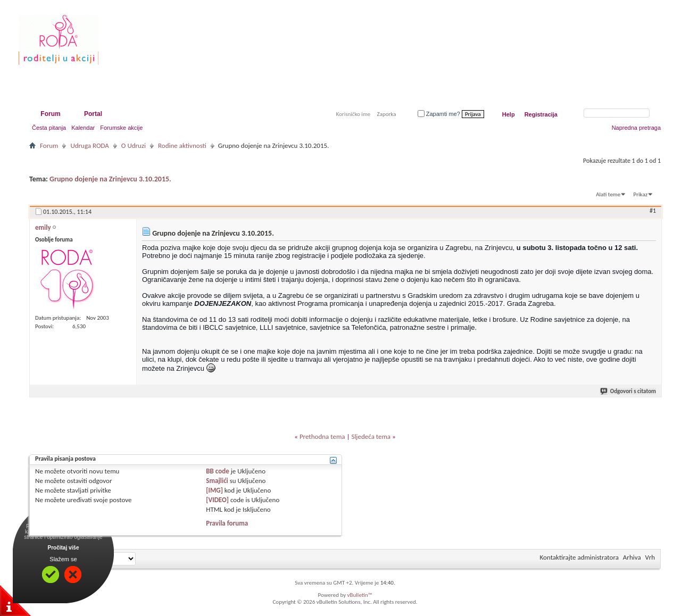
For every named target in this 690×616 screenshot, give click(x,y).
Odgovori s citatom (629, 391)
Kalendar (83, 128)
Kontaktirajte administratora (579, 557)
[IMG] (214, 490)
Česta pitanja (49, 128)
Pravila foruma (227, 523)
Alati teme (608, 194)
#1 (653, 211)
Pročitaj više (64, 548)
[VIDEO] (217, 500)
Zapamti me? (439, 114)
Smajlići (217, 481)
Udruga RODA (89, 145)
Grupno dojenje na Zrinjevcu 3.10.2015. (110, 179)
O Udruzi (134, 145)
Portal (93, 114)
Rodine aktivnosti (182, 145)
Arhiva (632, 557)
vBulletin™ (360, 595)
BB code (217, 471)
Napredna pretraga (636, 128)
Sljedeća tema (371, 436)
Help (509, 114)
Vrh (650, 557)
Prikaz (641, 194)
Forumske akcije (121, 128)
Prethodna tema (322, 436)
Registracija (541, 114)
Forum (50, 114)
